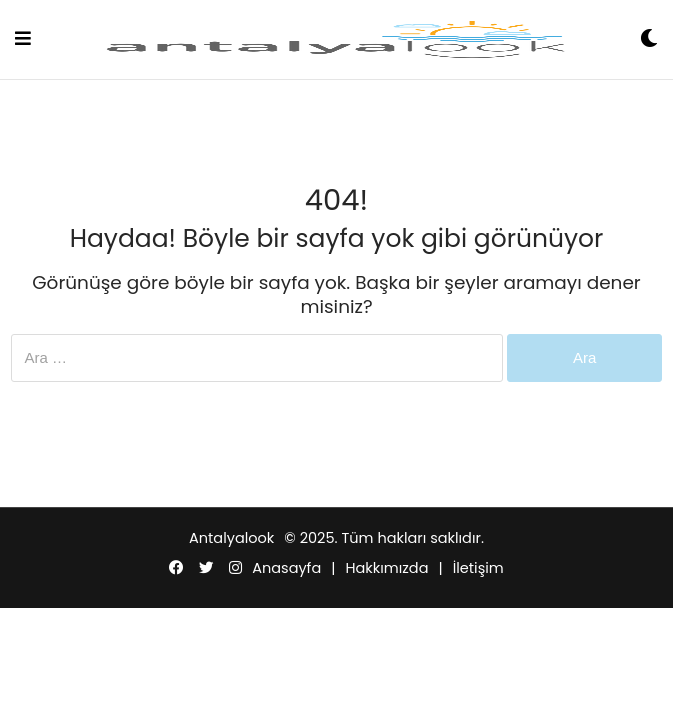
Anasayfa (286, 568)
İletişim (478, 568)
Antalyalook (231, 538)
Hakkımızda (386, 568)
